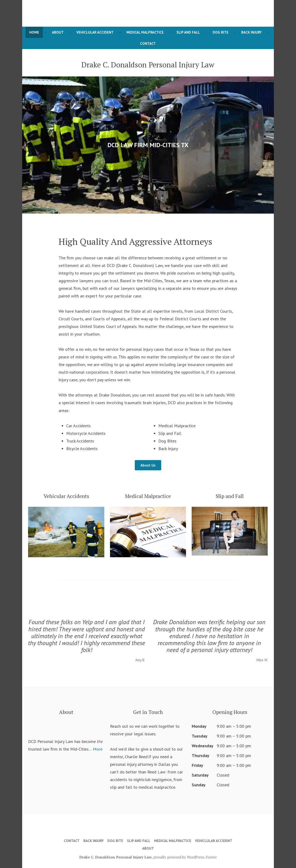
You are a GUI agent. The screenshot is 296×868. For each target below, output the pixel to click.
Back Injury (251, 32)
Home (34, 32)
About (58, 32)
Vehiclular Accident (95, 32)
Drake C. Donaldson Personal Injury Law (115, 857)
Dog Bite (221, 32)
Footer (211, 857)
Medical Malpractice (145, 32)
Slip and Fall (188, 32)
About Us (148, 465)
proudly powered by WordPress (179, 857)
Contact (148, 43)
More (98, 749)
